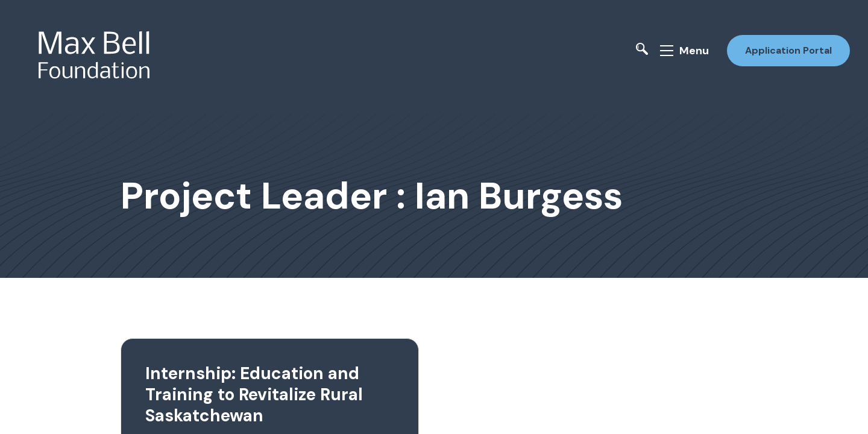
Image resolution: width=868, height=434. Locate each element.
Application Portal (788, 50)
